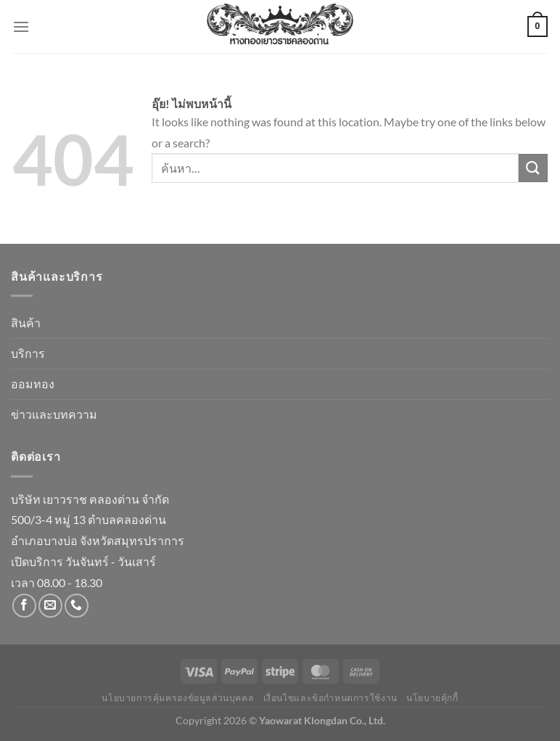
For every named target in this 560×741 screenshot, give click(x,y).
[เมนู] (21, 26)
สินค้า (26, 323)
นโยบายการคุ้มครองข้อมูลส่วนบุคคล (178, 698)
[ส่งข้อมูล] (533, 168)
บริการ (28, 353)
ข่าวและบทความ (54, 414)
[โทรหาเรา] (77, 606)
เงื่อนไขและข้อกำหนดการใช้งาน (330, 698)
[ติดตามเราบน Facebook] (24, 606)
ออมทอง (33, 384)
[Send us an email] (50, 606)
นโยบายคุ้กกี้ (432, 698)
